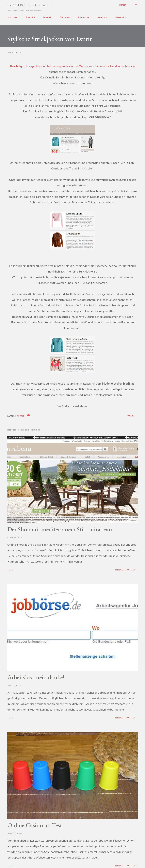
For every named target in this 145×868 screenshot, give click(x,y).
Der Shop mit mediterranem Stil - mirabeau (60, 529)
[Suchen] (123, 5)
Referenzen (83, 17)
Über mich (30, 17)
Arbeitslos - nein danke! (36, 677)
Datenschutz (121, 17)
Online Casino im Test (35, 825)
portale (20, 416)
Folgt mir (47, 17)
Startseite (12, 17)
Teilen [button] (131, 416)
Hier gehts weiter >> (126, 570)
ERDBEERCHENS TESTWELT (29, 5)
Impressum (102, 17)
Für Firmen (65, 17)
